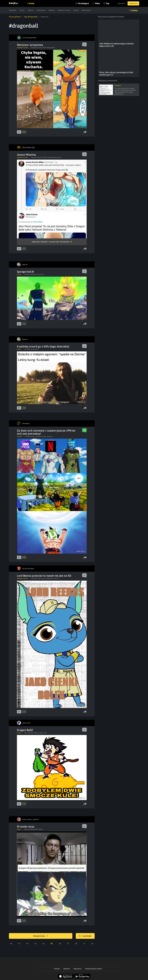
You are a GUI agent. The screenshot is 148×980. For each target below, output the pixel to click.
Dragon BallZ (25, 730)
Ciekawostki (41, 10)
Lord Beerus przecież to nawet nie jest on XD (44, 576)
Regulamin (78, 969)
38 (76, 943)
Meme (19, 829)
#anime (59, 157)
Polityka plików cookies (94, 969)
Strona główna (15, 17)
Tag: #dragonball (31, 17)
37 (84, 943)
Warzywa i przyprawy (30, 45)
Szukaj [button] (135, 10)
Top (108, 3)
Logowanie (121, 3)
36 (92, 943)
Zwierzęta (13, 10)
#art (46, 733)
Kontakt (57, 969)
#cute (43, 578)
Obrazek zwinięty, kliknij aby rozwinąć (51, 242)
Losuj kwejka (85, 936)
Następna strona (41, 936)
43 (35, 943)
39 (68, 943)
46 (11, 943)
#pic (45, 436)
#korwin (45, 157)
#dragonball (51, 48)
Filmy (97, 3)
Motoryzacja (86, 10)
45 (19, 943)
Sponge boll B (25, 272)
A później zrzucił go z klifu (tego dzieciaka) (43, 346)
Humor (22, 10)
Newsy (76, 10)
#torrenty (50, 436)
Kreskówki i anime (22, 48)
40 (60, 943)
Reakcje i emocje (64, 10)
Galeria (31, 10)
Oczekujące (84, 3)
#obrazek (34, 48)
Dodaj (31, 3)
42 (44, 943)
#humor (40, 48)
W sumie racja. (26, 827)
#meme (41, 829)
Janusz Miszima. (27, 155)
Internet (19, 436)
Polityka (52, 10)
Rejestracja (133, 3)
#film (26, 733)
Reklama (67, 969)
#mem (45, 48)
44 (27, 943)
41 (52, 943)
